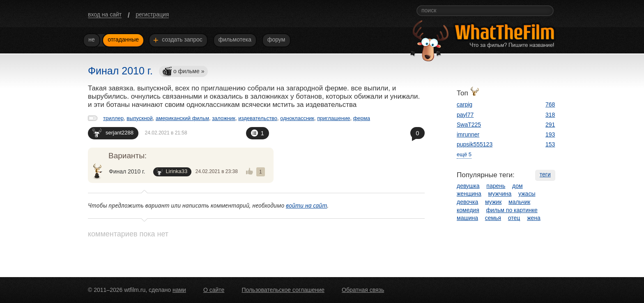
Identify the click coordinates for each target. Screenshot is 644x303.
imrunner (468, 134)
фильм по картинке (512, 210)
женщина (469, 194)
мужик (493, 202)
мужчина (500, 194)
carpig (465, 104)
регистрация (152, 14)
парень (496, 186)
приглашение (333, 118)
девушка (468, 186)
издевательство (258, 118)
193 (550, 134)
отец (514, 218)
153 (550, 144)
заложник (224, 118)
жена (534, 218)
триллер (113, 118)
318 (550, 115)
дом (517, 186)
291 (550, 125)
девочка (467, 202)
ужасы (527, 194)
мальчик (519, 202)
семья (493, 218)
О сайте (214, 290)
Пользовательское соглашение (283, 290)
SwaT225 (469, 125)
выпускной (140, 118)
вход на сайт (105, 14)
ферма (362, 118)
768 (550, 104)
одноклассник (297, 118)
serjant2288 (113, 133)
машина (467, 218)
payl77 (465, 115)
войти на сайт (307, 205)
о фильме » (183, 72)
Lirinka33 (172, 172)
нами (179, 290)
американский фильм (182, 118)
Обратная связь (363, 290)
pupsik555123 (475, 144)
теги (545, 174)
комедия (468, 210)
